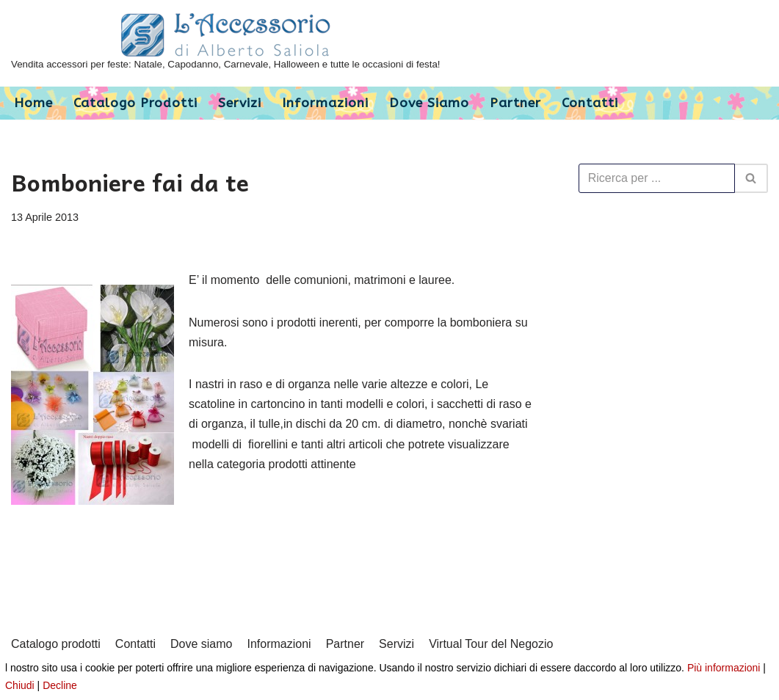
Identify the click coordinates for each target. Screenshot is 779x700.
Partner (515, 103)
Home (33, 103)
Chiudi (20, 685)
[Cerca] (657, 178)
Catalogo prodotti (135, 103)
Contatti (590, 103)
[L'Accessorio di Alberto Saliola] (226, 43)
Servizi (240, 103)
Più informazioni (724, 668)
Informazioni (325, 103)
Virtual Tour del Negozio (491, 644)
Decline (60, 685)
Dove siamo (429, 103)
